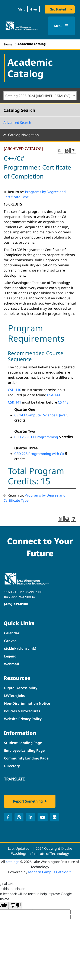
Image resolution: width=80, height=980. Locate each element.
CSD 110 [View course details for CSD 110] (15, 390)
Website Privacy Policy (23, 719)
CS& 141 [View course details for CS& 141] (54, 395)
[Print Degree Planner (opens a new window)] (60, 151)
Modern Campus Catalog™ (50, 872)
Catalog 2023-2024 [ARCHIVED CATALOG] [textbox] (38, 96)
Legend (10, 656)
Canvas (10, 641)
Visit (22, 9)
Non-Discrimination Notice (27, 703)
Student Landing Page (23, 743)
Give (33, 9)
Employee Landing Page (24, 750)
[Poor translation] (16, 905)
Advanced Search (17, 123)
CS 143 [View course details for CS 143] (63, 402)
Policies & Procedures (22, 711)
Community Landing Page (26, 758)
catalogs (13, 862)
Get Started (58, 9)
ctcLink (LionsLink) (20, 648)
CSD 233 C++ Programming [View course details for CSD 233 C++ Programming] (36, 437)
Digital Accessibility (21, 688)
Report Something (28, 801)
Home (8, 44)
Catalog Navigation (23, 135)
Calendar (12, 633)
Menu (61, 26)
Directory (12, 766)
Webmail (12, 664)
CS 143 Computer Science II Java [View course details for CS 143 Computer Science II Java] (40, 415)
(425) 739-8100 (16, 604)
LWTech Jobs (14, 696)
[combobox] (40, 96)
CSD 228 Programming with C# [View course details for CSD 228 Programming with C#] (39, 454)
